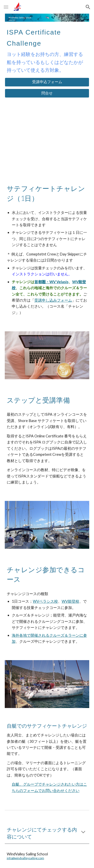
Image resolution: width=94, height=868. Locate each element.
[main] (47, 50)
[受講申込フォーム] (47, 82)
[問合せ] (47, 93)
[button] (6, 7)
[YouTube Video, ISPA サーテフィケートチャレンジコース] (47, 139)
